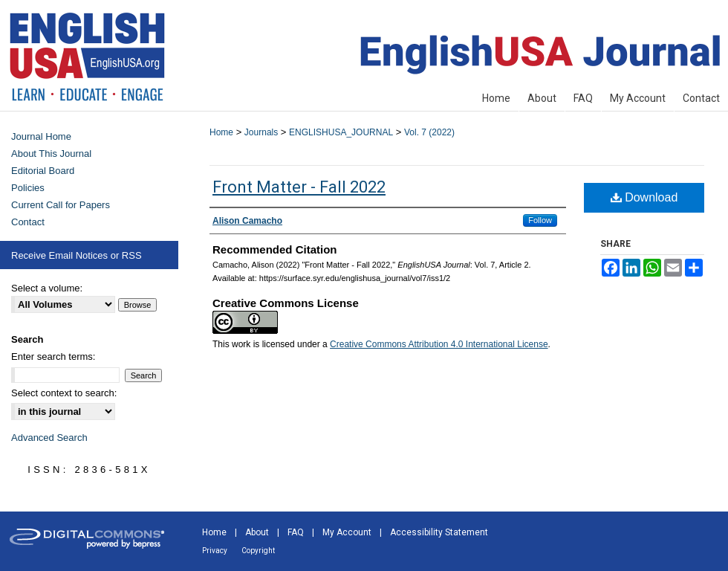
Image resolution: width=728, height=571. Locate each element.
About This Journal (51, 154)
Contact (28, 222)
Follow (540, 220)
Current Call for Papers (61, 205)
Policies (28, 188)
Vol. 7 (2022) (429, 132)
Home (221, 132)
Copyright (258, 551)
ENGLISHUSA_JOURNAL (341, 132)
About (257, 532)
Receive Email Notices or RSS (77, 255)
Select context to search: (64, 393)
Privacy (215, 551)
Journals (261, 132)
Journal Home (41, 136)
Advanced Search (49, 438)
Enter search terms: (53, 357)
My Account (347, 532)
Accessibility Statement (439, 532)
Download (644, 197)
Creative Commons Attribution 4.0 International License (439, 344)
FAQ (296, 532)
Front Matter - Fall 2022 (299, 187)
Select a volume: (47, 288)
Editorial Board (43, 171)
